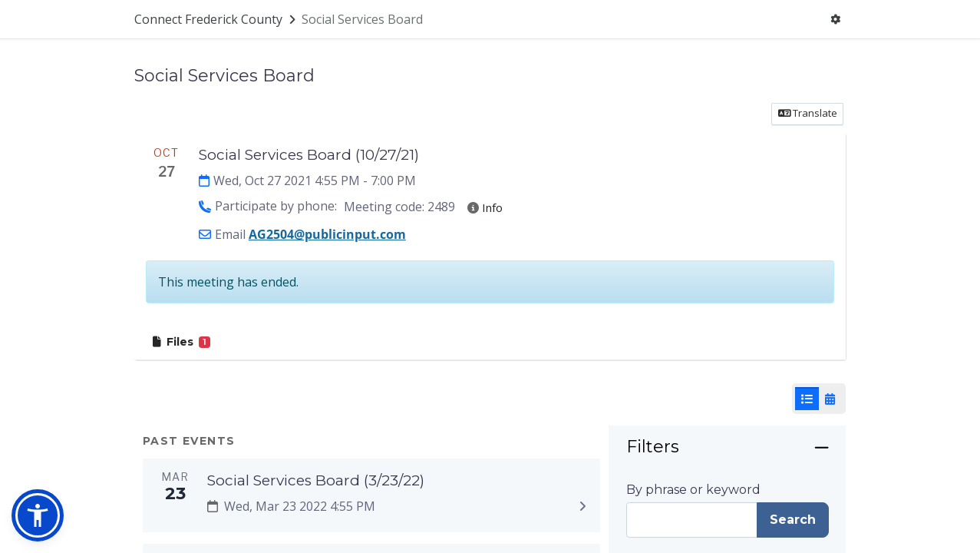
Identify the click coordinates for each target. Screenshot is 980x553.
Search (793, 520)
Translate (808, 113)
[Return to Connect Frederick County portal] (216, 19)
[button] (38, 515)
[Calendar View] (830, 399)
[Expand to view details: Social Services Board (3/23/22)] (583, 507)
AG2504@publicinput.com (327, 234)
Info (485, 207)
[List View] (807, 399)
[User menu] (835, 20)
